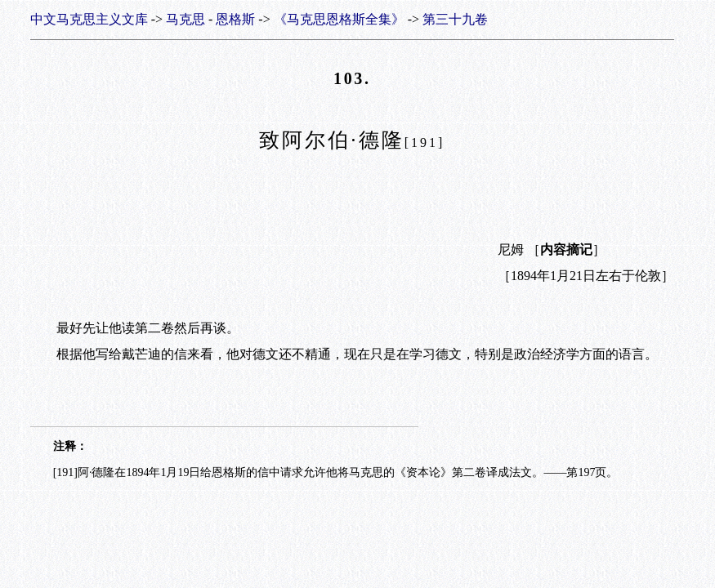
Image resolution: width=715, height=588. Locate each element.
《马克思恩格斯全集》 (339, 19)
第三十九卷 (455, 19)
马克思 (185, 19)
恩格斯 (235, 19)
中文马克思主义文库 (89, 19)
